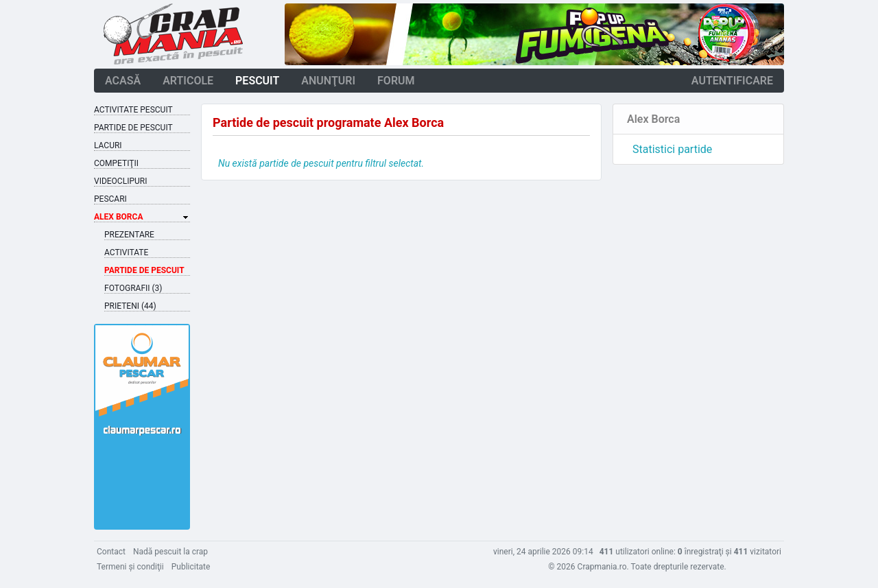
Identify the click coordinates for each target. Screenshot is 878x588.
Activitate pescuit (133, 110)
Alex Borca (118, 217)
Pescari (110, 199)
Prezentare (129, 235)
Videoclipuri (120, 181)
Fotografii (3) (133, 288)
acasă (123, 81)
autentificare (732, 81)
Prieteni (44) (130, 306)
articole (188, 81)
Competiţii (116, 163)
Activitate (126, 252)
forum (396, 81)
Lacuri (108, 145)
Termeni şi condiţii (130, 567)
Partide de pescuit (133, 128)
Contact (111, 552)
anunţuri (328, 81)
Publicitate (191, 567)
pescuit (257, 81)
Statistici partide (672, 149)
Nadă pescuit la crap (170, 552)
